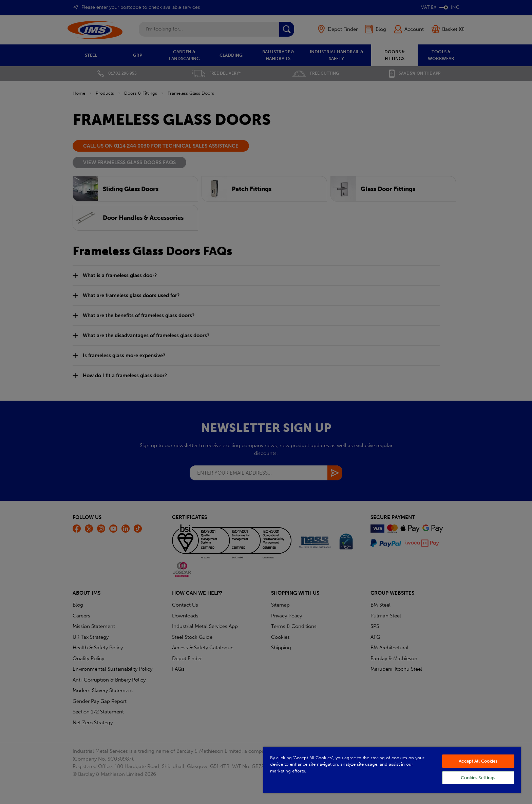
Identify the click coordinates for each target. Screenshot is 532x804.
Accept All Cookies (478, 761)
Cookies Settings (478, 778)
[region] (392, 770)
